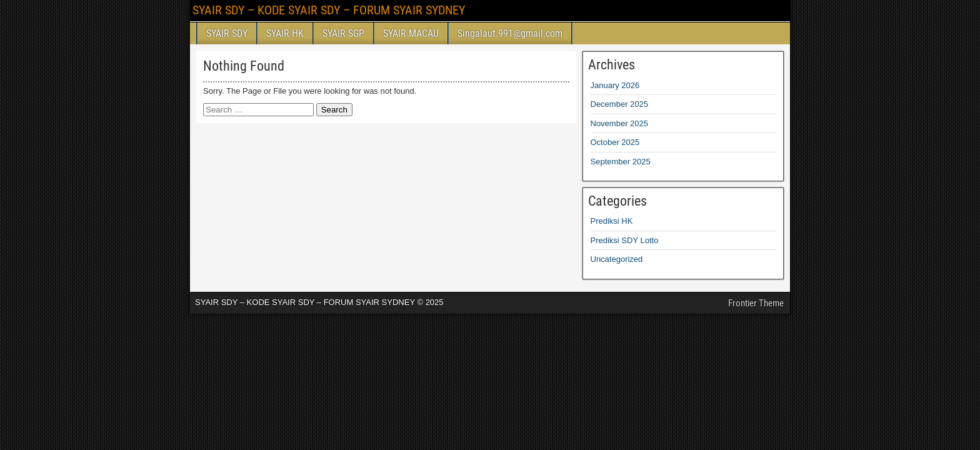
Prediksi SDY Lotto (625, 240)
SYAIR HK (285, 33)
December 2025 (620, 104)
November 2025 (620, 123)
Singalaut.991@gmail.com (510, 33)
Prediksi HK (612, 221)
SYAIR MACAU (411, 33)
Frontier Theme (756, 303)
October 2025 (615, 142)
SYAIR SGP (343, 33)
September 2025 (621, 162)
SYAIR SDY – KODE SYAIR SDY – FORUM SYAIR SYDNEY (329, 10)
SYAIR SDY (227, 33)
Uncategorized (617, 259)
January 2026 (615, 85)
